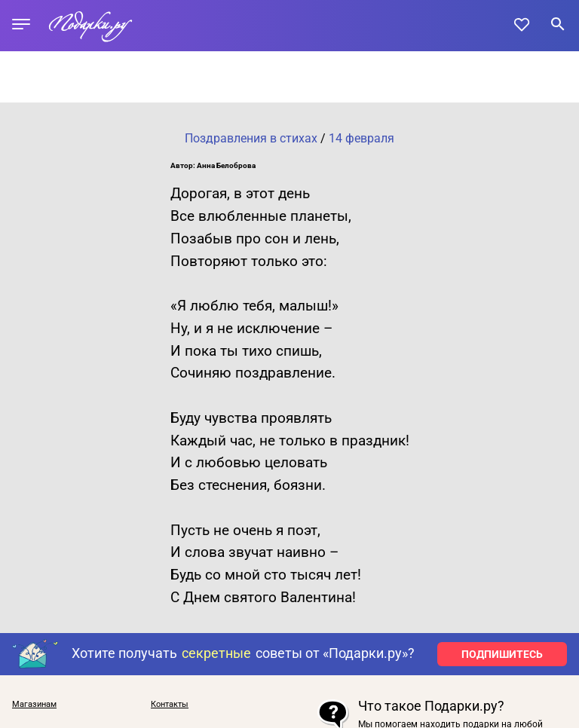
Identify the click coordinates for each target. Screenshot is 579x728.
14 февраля (361, 138)
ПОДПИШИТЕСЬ (502, 654)
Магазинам (34, 704)
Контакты (170, 704)
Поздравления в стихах (251, 138)
